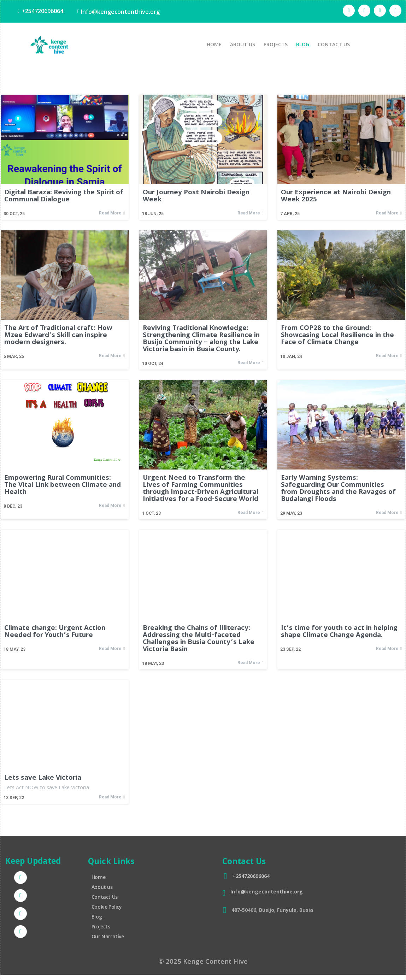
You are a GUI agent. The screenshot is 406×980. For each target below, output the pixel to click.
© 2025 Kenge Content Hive (203, 960)
